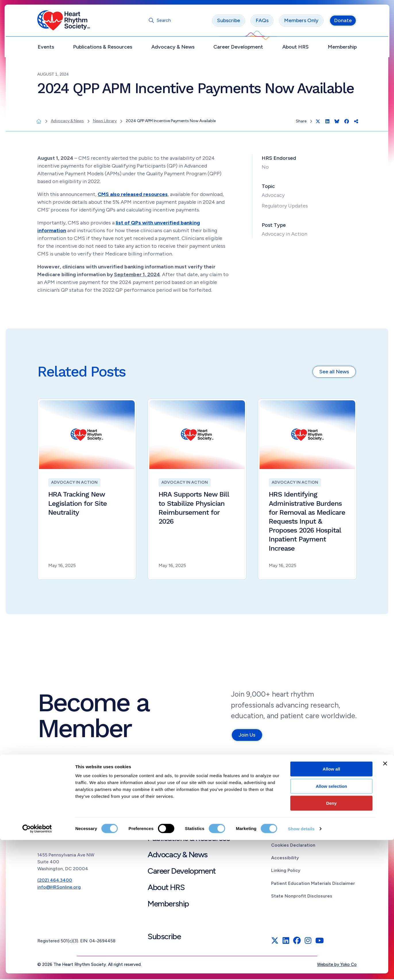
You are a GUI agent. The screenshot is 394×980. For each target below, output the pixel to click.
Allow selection (331, 926)
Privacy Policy (286, 834)
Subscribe (229, 22)
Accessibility (285, 859)
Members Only (301, 22)
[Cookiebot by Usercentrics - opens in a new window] (37, 969)
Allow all (332, 909)
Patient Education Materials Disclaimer (313, 884)
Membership (342, 48)
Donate (343, 22)
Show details (301, 969)
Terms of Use (286, 821)
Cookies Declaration (293, 846)
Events (46, 48)
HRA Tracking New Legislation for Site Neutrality (78, 504)
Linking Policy (286, 872)
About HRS (295, 48)
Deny (332, 943)
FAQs (262, 22)
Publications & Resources (103, 48)
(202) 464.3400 (55, 881)
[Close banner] (385, 904)
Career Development (238, 48)
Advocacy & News (173, 48)
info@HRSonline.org (59, 888)
